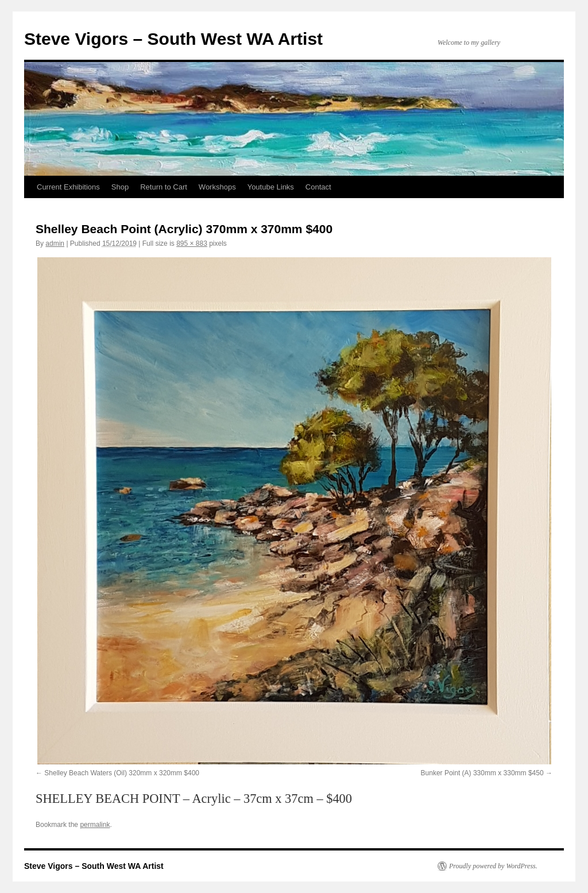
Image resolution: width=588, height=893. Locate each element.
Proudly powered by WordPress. (493, 866)
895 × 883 (192, 243)
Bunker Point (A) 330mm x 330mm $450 (482, 773)
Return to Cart (164, 187)
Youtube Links (271, 187)
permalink (95, 825)
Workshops (217, 187)
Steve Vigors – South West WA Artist (173, 39)
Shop (120, 187)
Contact (318, 187)
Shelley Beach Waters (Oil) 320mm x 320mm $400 (122, 773)
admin (55, 243)
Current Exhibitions (68, 187)
